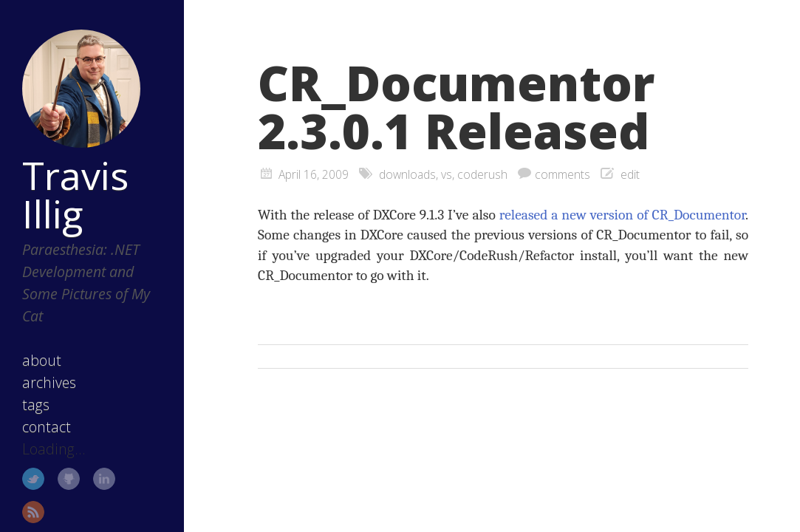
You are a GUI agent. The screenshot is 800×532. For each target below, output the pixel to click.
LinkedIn (104, 479)
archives (49, 382)
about (42, 360)
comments (563, 174)
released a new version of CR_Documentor (622, 215)
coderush (482, 174)
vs (447, 174)
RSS (33, 512)
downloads (407, 174)
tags (36, 405)
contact (47, 427)
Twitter (33, 479)
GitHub (69, 479)
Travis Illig (75, 194)
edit (630, 174)
